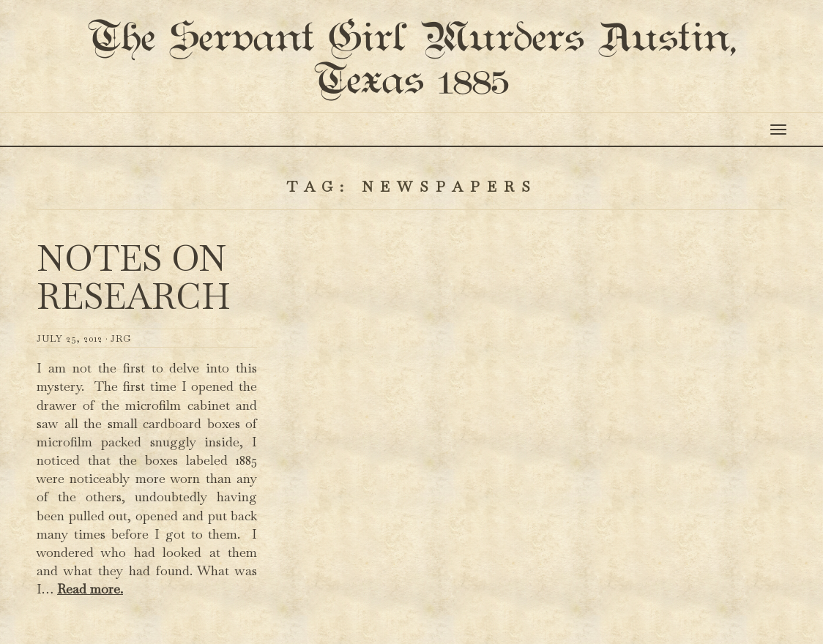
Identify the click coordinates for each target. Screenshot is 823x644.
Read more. (90, 605)
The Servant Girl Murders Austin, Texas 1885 (411, 69)
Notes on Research (134, 294)
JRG (121, 355)
